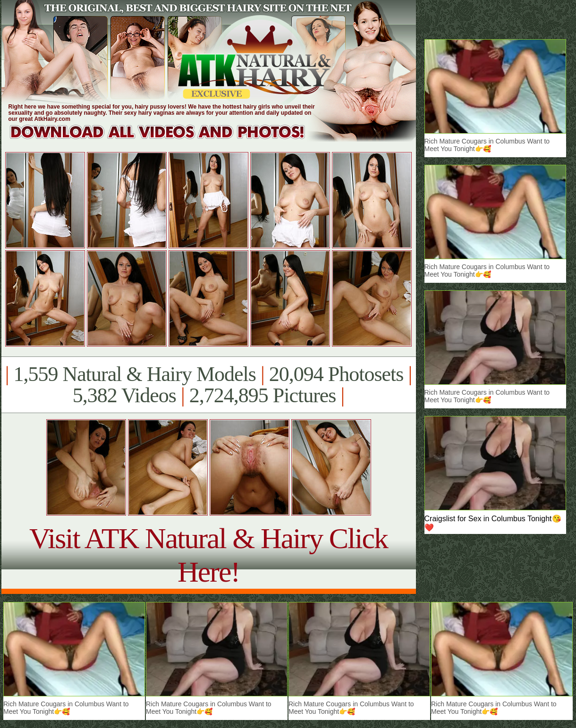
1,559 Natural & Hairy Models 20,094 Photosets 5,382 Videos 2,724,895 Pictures (208, 385)
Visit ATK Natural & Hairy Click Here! (208, 555)
